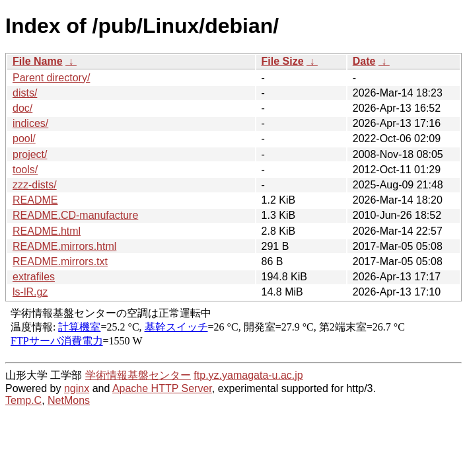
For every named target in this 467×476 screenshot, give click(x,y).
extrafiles (34, 277)
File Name (38, 61)
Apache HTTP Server (162, 388)
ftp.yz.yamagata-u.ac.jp (248, 375)
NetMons (69, 400)
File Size (283, 61)
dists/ (25, 93)
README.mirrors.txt (60, 261)
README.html (47, 231)
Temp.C (23, 400)
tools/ (25, 170)
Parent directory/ (51, 78)
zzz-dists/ (35, 185)
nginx (77, 388)
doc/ (22, 108)
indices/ (30, 123)
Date (364, 61)
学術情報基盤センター (138, 375)
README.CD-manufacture (75, 215)
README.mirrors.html (64, 246)
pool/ (24, 139)
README (35, 200)
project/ (30, 154)
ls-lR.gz (30, 292)
